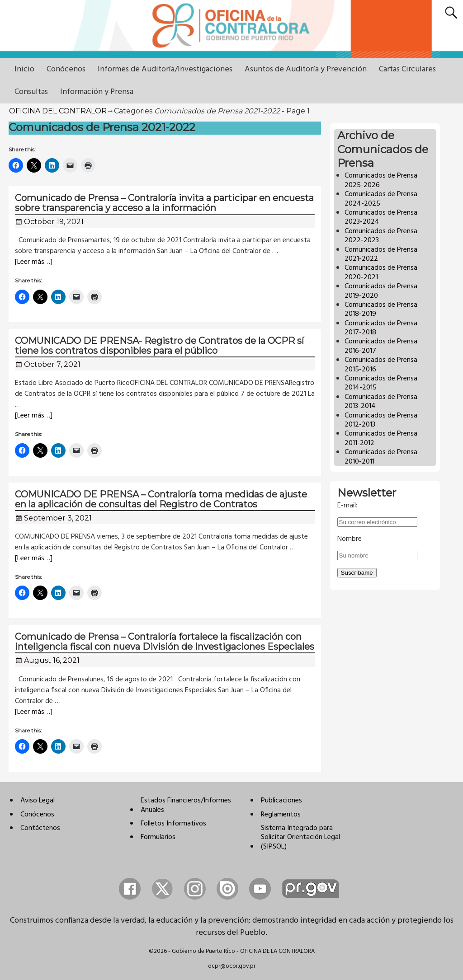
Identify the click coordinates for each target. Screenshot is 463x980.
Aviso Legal (38, 801)
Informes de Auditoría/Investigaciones (165, 69)
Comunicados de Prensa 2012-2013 (381, 420)
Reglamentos (281, 815)
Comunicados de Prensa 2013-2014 (381, 402)
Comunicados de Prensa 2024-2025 (381, 199)
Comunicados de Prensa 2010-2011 (381, 457)
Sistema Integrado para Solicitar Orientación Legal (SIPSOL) (300, 837)
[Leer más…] (34, 262)
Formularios (158, 837)
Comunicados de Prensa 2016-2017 (381, 346)
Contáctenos (40, 828)
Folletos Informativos (173, 824)
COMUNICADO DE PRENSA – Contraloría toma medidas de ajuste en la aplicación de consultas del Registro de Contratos (161, 499)
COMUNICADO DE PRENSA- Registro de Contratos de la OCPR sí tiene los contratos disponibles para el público (159, 346)
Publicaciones (281, 801)
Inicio (24, 69)
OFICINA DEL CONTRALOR (58, 111)
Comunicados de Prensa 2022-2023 (381, 236)
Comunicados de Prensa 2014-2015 (381, 383)
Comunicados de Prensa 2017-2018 (381, 328)
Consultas (31, 92)
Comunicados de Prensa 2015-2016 (381, 365)
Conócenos (66, 69)
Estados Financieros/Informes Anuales (186, 805)
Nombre (350, 539)
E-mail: (347, 506)
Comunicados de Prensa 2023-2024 (381, 217)
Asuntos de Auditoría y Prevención (306, 69)
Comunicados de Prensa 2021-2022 (381, 254)
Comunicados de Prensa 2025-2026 (381, 180)
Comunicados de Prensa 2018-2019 (381, 309)
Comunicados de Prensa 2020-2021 (381, 272)
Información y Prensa (97, 92)
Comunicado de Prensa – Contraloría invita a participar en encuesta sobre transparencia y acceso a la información (164, 203)
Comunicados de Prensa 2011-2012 (381, 438)
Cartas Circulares (407, 69)
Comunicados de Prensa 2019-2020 (381, 291)
